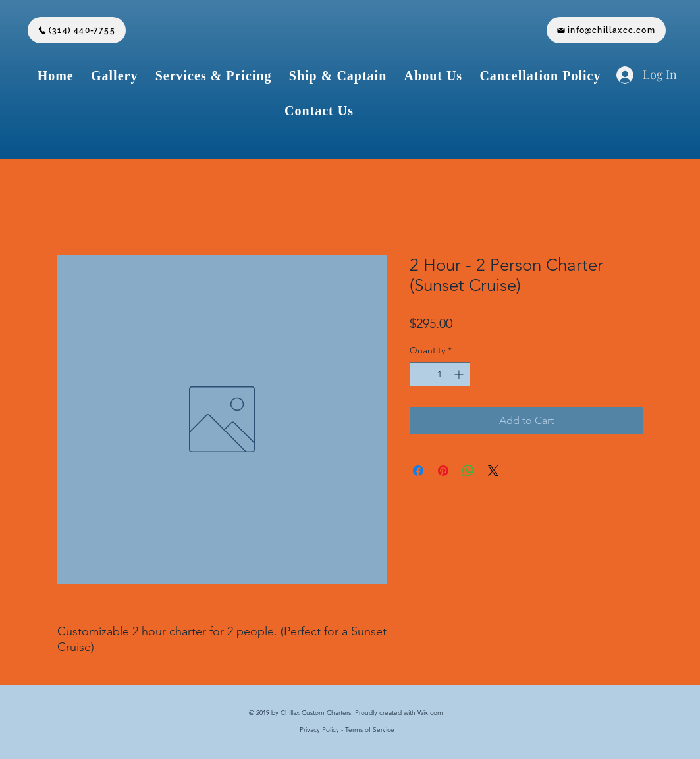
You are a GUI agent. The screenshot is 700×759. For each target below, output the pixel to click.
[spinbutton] (440, 374)
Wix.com (431, 713)
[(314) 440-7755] (77, 30)
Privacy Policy (319, 730)
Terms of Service (370, 730)
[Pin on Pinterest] (443, 471)
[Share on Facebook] (418, 471)
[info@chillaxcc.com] (606, 30)
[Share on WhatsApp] (468, 471)
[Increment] (460, 374)
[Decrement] (420, 374)
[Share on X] (493, 471)
